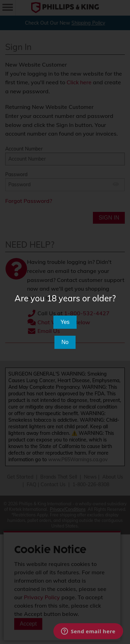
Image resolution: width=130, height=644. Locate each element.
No (65, 342)
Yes (65, 322)
